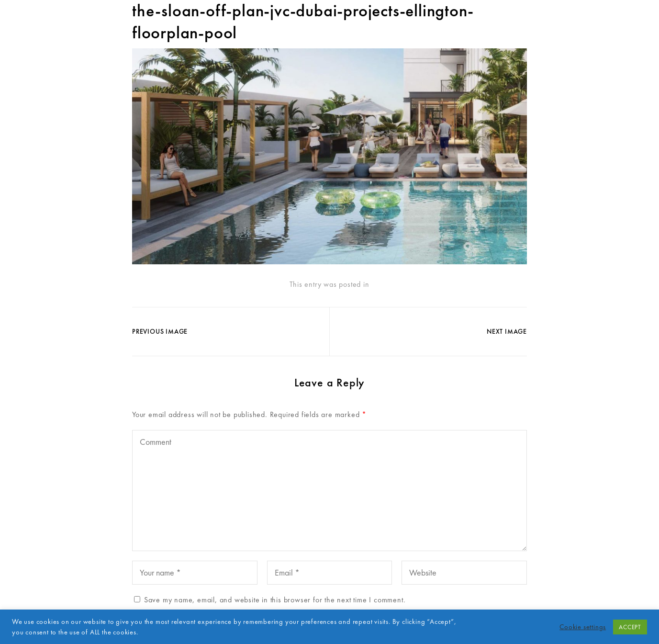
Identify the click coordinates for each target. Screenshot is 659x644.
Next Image (507, 331)
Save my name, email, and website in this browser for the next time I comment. (275, 600)
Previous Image (160, 331)
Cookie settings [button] (583, 627)
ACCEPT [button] (630, 627)
